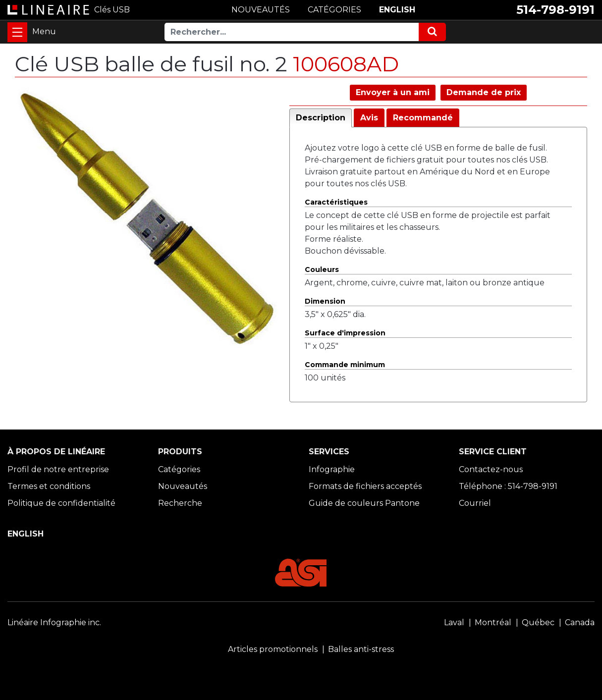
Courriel (475, 503)
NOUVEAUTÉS (261, 10)
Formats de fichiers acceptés (365, 486)
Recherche (180, 503)
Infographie (332, 469)
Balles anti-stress (361, 649)
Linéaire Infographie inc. (54, 622)
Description (321, 118)
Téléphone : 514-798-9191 (508, 486)
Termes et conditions (49, 486)
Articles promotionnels (273, 649)
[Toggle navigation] (17, 32)
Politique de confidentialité (61, 503)
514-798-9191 (555, 10)
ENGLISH (397, 10)
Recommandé (423, 118)
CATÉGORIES (334, 10)
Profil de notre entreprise (58, 469)
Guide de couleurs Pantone (364, 503)
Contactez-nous (491, 469)
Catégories (179, 469)
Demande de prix (484, 92)
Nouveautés (183, 486)
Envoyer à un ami (393, 92)
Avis (369, 118)
